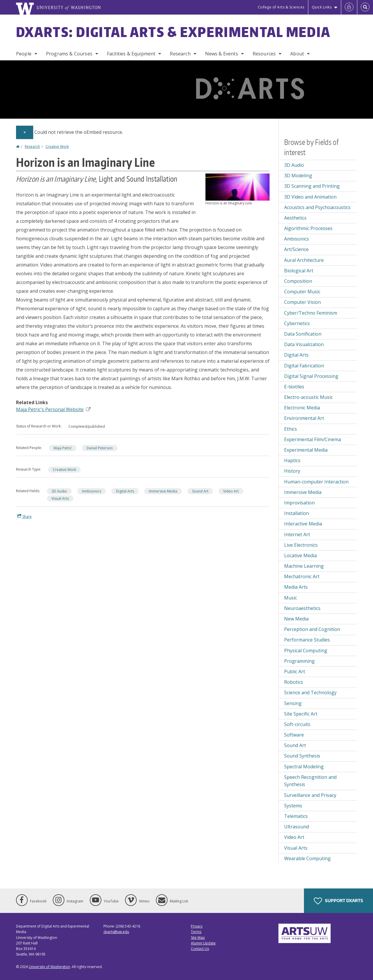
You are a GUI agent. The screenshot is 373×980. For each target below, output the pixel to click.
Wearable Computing (307, 858)
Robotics (294, 682)
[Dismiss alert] (25, 132)
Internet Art (297, 534)
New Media (296, 619)
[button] (237, 187)
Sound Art (200, 491)
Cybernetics (297, 323)
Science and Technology (310, 693)
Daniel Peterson (100, 448)
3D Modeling (298, 176)
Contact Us (200, 949)
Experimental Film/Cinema (313, 439)
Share (24, 516)
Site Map (198, 938)
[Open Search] (365, 7)
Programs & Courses (69, 54)
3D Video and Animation (310, 197)
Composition (298, 281)
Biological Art (299, 271)
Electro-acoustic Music (308, 397)
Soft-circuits (297, 724)
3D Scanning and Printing (312, 186)
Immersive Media (163, 491)
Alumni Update (203, 943)
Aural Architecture (304, 260)
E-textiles (294, 387)
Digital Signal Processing (311, 376)
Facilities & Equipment (131, 54)
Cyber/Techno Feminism (311, 313)
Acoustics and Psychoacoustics (317, 207)
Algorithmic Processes (308, 228)
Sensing (293, 703)
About (297, 54)
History (292, 471)
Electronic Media (302, 408)
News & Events (222, 54)
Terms (196, 932)
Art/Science (296, 249)
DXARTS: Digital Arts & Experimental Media (173, 32)
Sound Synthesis (302, 756)
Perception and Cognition (312, 629)
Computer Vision (302, 302)
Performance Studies (307, 640)
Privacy (197, 926)
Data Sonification (303, 334)
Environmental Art (304, 418)
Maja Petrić (63, 448)
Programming (299, 661)
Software (294, 735)
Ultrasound (297, 827)
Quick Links (322, 7)
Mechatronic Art (302, 576)
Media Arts (296, 587)
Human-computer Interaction (316, 482)
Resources (264, 54)
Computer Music (302, 292)
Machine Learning (304, 566)
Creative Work (57, 147)
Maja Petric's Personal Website (53, 409)
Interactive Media (303, 524)
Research (180, 54)
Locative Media (300, 555)
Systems (293, 806)
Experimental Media (306, 450)
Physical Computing (306, 651)
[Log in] (349, 7)
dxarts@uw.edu (116, 932)
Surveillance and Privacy (310, 795)
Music (291, 598)
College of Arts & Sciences (281, 7)
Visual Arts (60, 498)
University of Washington (49, 967)
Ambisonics (92, 491)
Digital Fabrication (304, 366)
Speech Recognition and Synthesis (310, 781)
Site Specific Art (301, 714)
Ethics (291, 429)
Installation (297, 513)
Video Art (231, 491)
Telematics (296, 816)
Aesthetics (295, 218)
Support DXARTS (338, 901)
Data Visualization (304, 344)
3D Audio (59, 491)
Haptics (292, 460)
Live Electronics (301, 545)
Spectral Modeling (304, 767)
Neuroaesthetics (302, 608)
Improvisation (299, 503)
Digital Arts (125, 491)
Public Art (295, 672)
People (24, 54)
